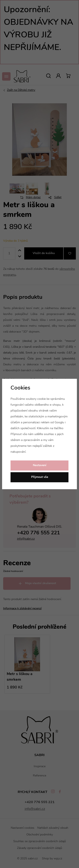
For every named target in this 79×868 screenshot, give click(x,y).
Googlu (59, 423)
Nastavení (40, 465)
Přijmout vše (40, 477)
